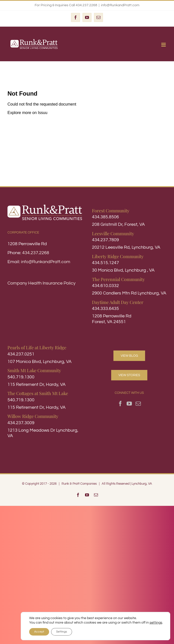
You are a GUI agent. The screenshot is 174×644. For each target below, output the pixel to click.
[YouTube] (129, 404)
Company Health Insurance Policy (42, 283)
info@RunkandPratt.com (120, 5)
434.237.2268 (36, 253)
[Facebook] (120, 404)
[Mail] (138, 404)
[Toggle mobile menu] (164, 45)
